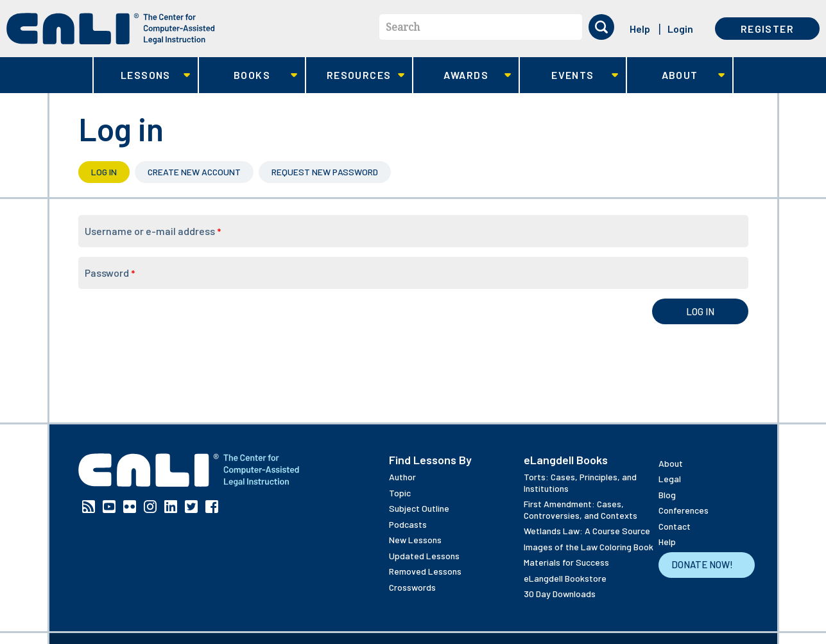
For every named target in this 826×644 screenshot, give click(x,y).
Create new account (194, 172)
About (676, 75)
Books (248, 75)
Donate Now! (702, 564)
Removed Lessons (425, 571)
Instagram (150, 507)
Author (402, 477)
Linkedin (171, 507)
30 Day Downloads (560, 594)
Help (640, 29)
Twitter (191, 507)
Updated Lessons (424, 556)
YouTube (109, 507)
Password (110, 273)
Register (767, 29)
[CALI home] (111, 29)
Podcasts (408, 524)
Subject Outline (419, 508)
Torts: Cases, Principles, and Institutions (580, 483)
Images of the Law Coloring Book (589, 547)
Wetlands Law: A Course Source (587, 531)
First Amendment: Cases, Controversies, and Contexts (581, 509)
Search (403, 27)
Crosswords (412, 587)
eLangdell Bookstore (565, 578)
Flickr (130, 507)
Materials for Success (566, 562)
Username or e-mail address (153, 231)
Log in (110, 172)
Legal (670, 479)
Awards (462, 75)
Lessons (142, 75)
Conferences (684, 510)
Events (569, 75)
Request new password (325, 172)
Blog (667, 495)
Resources (355, 75)
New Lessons (415, 540)
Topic (400, 493)
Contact (675, 526)
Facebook (212, 507)
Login (680, 29)
